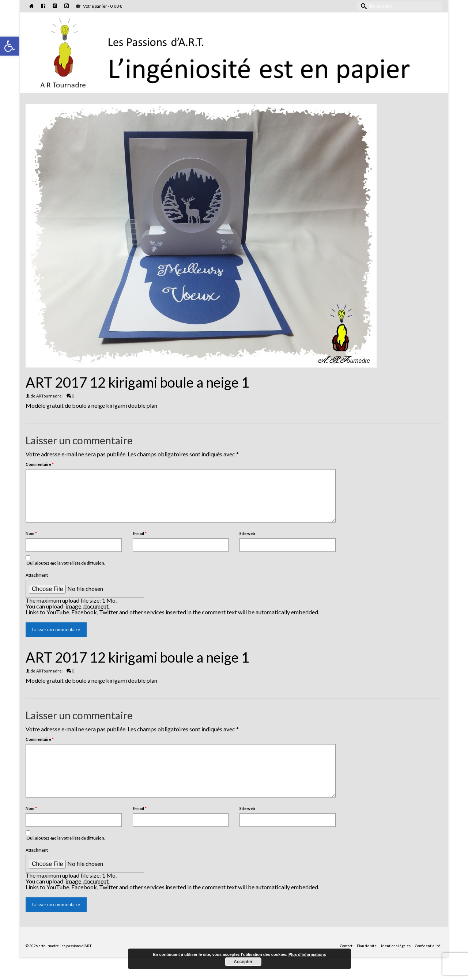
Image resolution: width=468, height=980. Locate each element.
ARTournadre (49, 396)
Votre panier (99, 6)
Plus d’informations (307, 954)
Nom (31, 533)
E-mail (140, 533)
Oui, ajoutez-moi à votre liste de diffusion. (65, 560)
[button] (10, 46)
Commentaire (40, 464)
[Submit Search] (363, 6)
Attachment (37, 575)
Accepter (243, 962)
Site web (247, 533)
